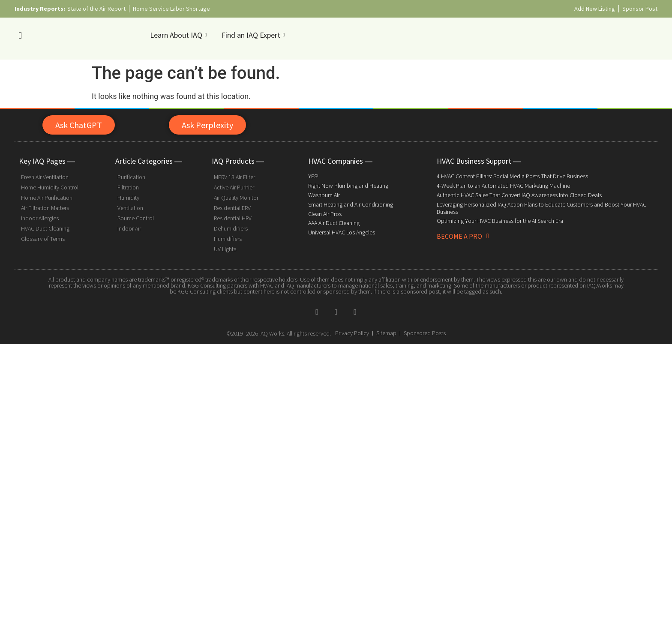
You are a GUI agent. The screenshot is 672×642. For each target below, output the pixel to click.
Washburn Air (324, 195)
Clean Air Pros (325, 214)
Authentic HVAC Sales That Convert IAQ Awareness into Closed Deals (519, 195)
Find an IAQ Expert (254, 35)
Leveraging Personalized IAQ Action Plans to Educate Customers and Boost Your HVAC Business (541, 208)
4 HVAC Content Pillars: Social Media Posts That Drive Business (512, 176)
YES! (313, 176)
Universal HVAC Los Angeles (342, 232)
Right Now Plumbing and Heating (348, 186)
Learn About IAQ (179, 35)
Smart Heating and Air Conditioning (351, 204)
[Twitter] (336, 312)
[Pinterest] (355, 312)
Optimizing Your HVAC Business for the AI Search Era (500, 221)
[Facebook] (317, 312)
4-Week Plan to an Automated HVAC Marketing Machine (503, 186)
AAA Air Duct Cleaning (334, 223)
